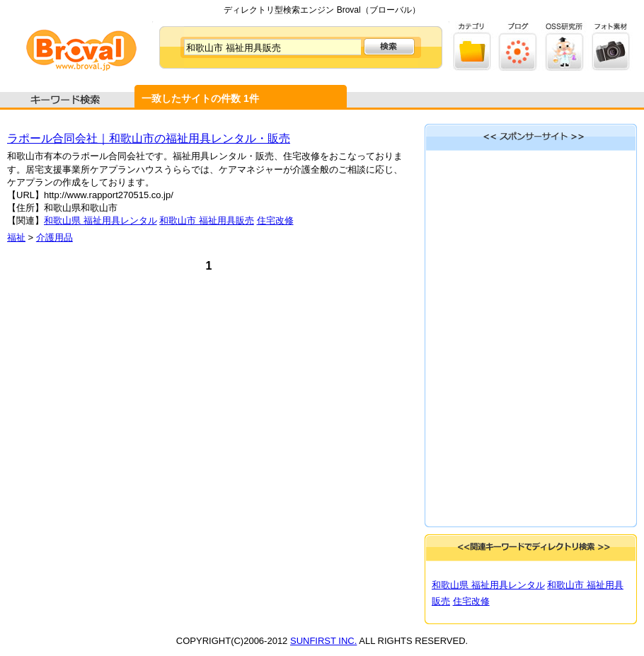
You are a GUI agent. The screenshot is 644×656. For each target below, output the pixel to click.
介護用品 (54, 237)
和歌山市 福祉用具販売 (207, 220)
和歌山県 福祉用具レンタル (100, 220)
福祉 (16, 237)
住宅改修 (275, 220)
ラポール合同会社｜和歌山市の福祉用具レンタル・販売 (149, 138)
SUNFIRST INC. (323, 641)
